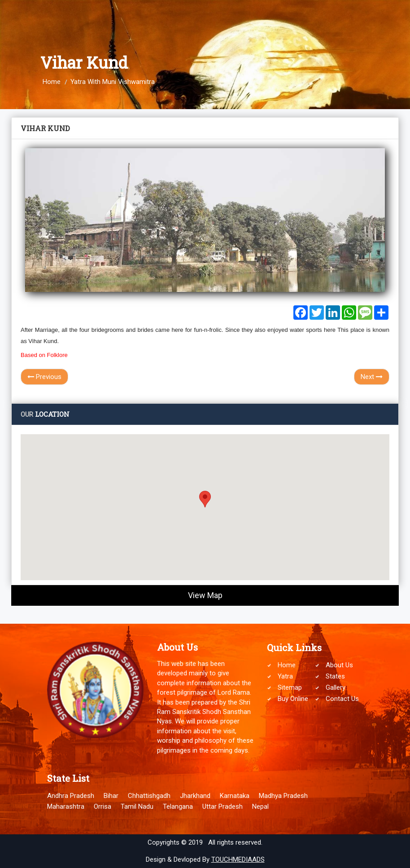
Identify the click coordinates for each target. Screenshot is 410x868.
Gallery (336, 687)
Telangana (178, 806)
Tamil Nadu (137, 806)
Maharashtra (66, 806)
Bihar (111, 796)
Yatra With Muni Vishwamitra (113, 82)
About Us (339, 665)
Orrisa (102, 806)
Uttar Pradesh (222, 806)
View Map (205, 595)
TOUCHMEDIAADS (238, 859)
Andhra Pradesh (71, 796)
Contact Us (342, 699)
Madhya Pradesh (283, 796)
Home (52, 82)
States (335, 676)
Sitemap (290, 687)
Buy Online (293, 699)
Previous (44, 377)
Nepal (260, 806)
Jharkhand (195, 796)
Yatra (285, 676)
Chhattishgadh (149, 796)
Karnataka (235, 796)
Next (372, 377)
